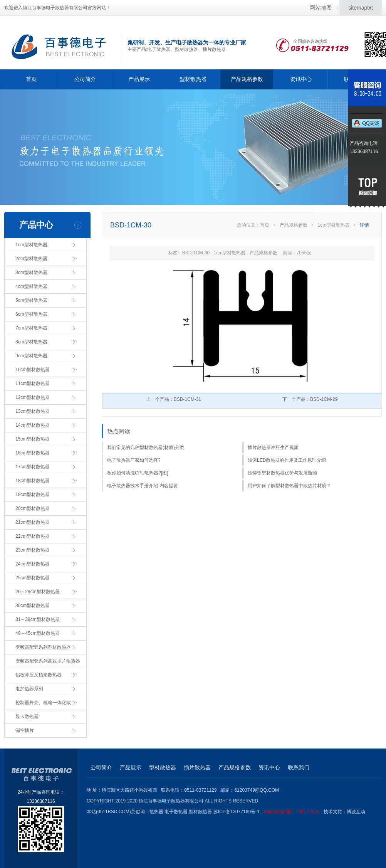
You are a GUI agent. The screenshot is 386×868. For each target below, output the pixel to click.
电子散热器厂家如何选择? (134, 460)
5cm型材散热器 (31, 300)
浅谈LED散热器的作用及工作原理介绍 (287, 460)
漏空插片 (25, 730)
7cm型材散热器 (31, 328)
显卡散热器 (27, 717)
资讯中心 (301, 79)
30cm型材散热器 (33, 606)
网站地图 (321, 8)
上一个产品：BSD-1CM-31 (174, 399)
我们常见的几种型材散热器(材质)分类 (146, 447)
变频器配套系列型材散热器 (43, 647)
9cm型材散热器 (31, 356)
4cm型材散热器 (31, 286)
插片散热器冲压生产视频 (273, 447)
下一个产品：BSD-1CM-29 (310, 399)
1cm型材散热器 (31, 245)
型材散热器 (193, 79)
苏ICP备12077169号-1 (269, 812)
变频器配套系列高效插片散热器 (48, 661)
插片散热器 (197, 767)
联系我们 (299, 767)
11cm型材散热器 (33, 384)
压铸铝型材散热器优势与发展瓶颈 (282, 473)
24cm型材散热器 (33, 564)
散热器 (156, 812)
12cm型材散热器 (33, 397)
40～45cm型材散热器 (38, 633)
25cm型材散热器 (33, 578)
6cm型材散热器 (31, 314)
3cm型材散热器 (31, 273)
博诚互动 (356, 812)
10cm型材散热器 (33, 370)
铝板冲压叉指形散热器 (39, 675)
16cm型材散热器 (33, 453)
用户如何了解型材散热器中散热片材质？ (289, 486)
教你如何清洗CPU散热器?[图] (138, 473)
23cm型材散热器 (33, 550)
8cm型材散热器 (31, 342)
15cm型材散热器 (33, 439)
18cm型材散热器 (33, 481)
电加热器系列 (29, 689)
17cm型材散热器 (33, 467)
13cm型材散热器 (33, 411)
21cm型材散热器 (33, 522)
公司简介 (85, 79)
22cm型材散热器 (33, 536)
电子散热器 (176, 812)
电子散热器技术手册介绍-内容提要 (143, 486)
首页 (31, 79)
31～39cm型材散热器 (38, 619)
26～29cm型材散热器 (38, 592)
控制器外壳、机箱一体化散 (43, 703)
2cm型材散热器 (31, 259)
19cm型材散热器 (33, 495)
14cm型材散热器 (33, 425)
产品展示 (139, 79)
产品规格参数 (247, 79)
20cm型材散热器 (33, 508)
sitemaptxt (361, 8)
